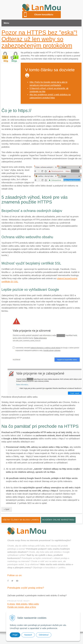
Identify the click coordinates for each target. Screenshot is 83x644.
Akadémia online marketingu (58, 520)
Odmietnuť (44, 635)
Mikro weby (34, 604)
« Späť (7, 509)
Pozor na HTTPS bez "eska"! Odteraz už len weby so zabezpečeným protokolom (39, 39)
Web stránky (22, 604)
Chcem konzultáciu (44, 15)
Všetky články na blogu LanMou (21, 520)
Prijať (15, 635)
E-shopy (11, 604)
